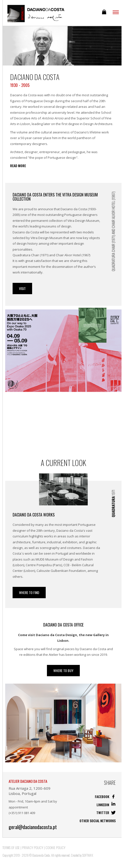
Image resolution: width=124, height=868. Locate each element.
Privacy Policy (33, 847)
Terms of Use (11, 847)
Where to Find (29, 592)
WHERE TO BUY (63, 670)
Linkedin (106, 805)
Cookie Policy (55, 847)
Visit (22, 288)
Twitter (106, 812)
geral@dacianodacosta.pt (33, 827)
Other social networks (98, 821)
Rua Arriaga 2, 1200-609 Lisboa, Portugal (30, 791)
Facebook (105, 796)
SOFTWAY (87, 855)
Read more (18, 166)
